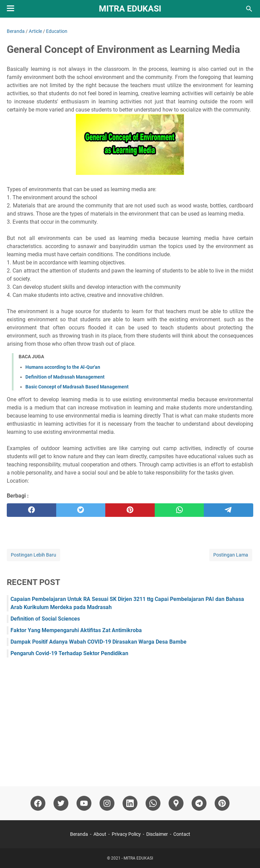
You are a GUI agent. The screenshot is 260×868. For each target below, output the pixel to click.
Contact (182, 834)
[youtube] (84, 803)
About (100, 834)
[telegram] (229, 510)
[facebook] (31, 510)
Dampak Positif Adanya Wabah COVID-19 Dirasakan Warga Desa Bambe (99, 642)
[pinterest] (130, 510)
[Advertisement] (130, 719)
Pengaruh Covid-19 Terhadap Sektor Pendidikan (69, 653)
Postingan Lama (231, 555)
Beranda (79, 834)
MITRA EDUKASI (130, 9)
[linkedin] (130, 803)
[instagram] (107, 803)
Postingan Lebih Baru (34, 555)
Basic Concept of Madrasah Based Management (77, 387)
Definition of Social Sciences (45, 619)
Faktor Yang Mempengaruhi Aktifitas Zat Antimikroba (76, 630)
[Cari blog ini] (249, 9)
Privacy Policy (126, 834)
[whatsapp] (179, 510)
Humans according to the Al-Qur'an (63, 367)
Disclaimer (157, 834)
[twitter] (81, 510)
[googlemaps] (176, 803)
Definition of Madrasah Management (65, 377)
